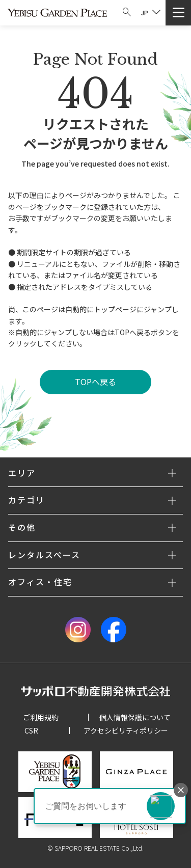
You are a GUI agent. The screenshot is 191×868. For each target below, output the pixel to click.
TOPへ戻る (95, 382)
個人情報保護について (135, 717)
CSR (31, 730)
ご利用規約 (41, 717)
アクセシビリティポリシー (126, 730)
